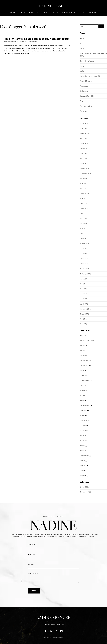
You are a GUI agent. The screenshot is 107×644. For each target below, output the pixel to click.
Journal (82, 416)
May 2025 (83, 129)
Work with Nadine (29, 12)
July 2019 (83, 199)
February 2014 (85, 264)
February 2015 (85, 259)
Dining (82, 370)
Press (82, 451)
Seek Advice (84, 91)
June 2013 (83, 289)
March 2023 (84, 144)
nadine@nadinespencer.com (54, 624)
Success (83, 466)
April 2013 (83, 299)
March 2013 (84, 304)
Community (84, 365)
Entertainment (85, 380)
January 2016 (84, 244)
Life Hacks (83, 426)
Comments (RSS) (86, 492)
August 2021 (84, 179)
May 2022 (83, 154)
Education (34, 42)
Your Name (53, 546)
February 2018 (85, 209)
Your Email (53, 556)
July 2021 (83, 184)
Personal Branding (86, 81)
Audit (82, 335)
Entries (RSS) (84, 487)
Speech (82, 461)
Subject (53, 566)
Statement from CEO (87, 96)
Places (82, 441)
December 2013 (85, 269)
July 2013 (83, 284)
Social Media (84, 456)
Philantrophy (69, 12)
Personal (83, 436)
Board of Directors (86, 340)
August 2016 (84, 224)
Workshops (84, 111)
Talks (45, 12)
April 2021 (83, 189)
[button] (29, 12)
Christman (83, 355)
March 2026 (84, 124)
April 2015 (83, 249)
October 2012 (84, 314)
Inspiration (83, 410)
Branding (83, 345)
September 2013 (85, 274)
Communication (85, 360)
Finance (82, 390)
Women (82, 476)
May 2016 (83, 234)
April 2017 (83, 219)
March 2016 (84, 239)
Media (55, 12)
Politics (82, 446)
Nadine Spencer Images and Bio (91, 76)
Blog (82, 12)
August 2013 (84, 279)
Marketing (83, 431)
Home (82, 66)
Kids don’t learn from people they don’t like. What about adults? (37, 39)
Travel (82, 471)
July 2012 (83, 319)
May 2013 (83, 294)
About (13, 12)
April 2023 (83, 139)
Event (82, 385)
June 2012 (83, 324)
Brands (82, 350)
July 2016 (83, 229)
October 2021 (84, 169)
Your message (53, 579)
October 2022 (84, 149)
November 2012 (85, 309)
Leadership (84, 421)
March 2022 (84, 164)
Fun (81, 395)
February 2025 (85, 134)
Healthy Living (85, 405)
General (82, 400)
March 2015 (84, 254)
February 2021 (85, 194)
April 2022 (83, 159)
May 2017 (83, 214)
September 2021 (85, 174)
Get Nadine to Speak (87, 61)
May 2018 (83, 204)
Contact (93, 12)
